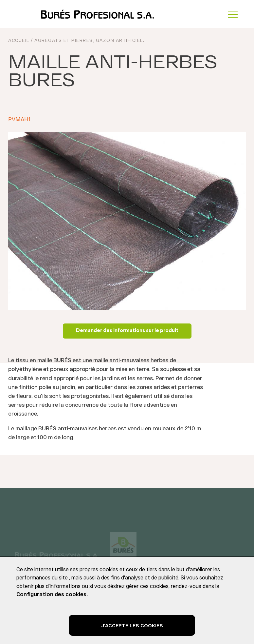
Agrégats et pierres (64, 40)
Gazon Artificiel (119, 40)
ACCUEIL (19, 40)
